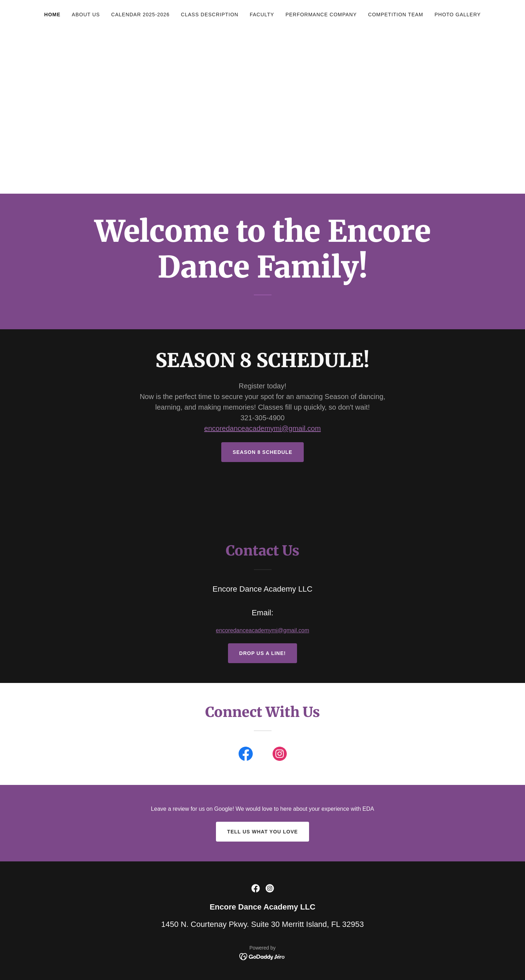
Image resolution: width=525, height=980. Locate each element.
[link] (246, 755)
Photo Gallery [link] (458, 15)
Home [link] (52, 15)
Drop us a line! (263, 653)
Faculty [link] (262, 15)
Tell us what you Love (263, 832)
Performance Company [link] (321, 15)
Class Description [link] (210, 15)
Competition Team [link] (396, 15)
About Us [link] (86, 15)
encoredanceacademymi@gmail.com (262, 428)
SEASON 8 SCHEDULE (262, 452)
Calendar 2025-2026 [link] (140, 15)
